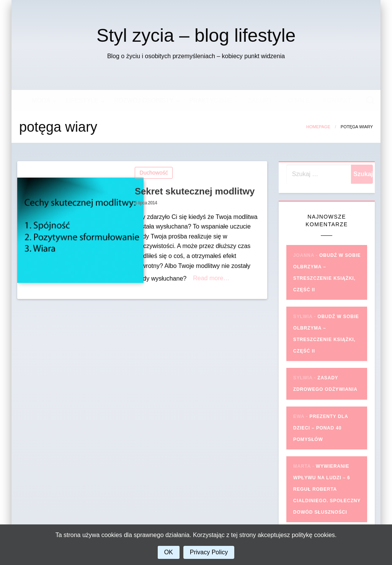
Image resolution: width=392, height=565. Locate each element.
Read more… (211, 278)
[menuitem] (42, 101)
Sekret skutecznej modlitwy (195, 191)
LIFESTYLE (82, 100)
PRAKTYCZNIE (211, 100)
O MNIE (299, 100)
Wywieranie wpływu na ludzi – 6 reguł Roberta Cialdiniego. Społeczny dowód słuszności (327, 489)
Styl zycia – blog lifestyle (196, 35)
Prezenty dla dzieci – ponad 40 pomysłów (321, 428)
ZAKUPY (260, 100)
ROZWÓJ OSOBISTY (144, 100)
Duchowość (154, 173)
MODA (41, 100)
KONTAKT (337, 100)
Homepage (318, 127)
